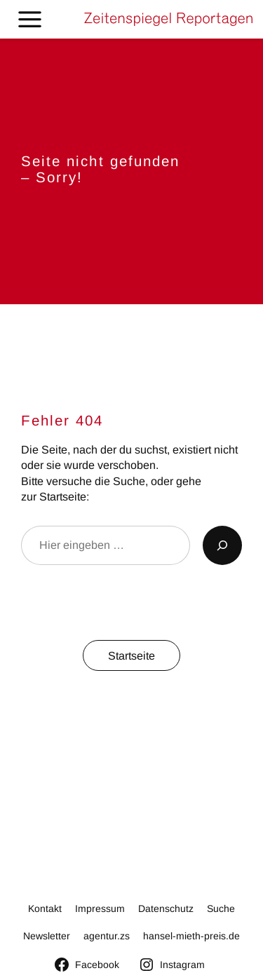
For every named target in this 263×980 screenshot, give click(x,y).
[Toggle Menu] (30, 19)
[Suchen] (222, 545)
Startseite (131, 655)
